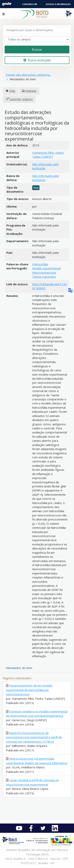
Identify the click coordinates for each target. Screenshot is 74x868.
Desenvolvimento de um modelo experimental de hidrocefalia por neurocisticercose (29, 690)
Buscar (37, 50)
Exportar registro (21, 99)
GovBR (7, 4)
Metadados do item (19, 668)
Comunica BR (30, 4)
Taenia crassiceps (44, 277)
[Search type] (37, 39)
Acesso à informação (58, 4)
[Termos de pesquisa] (37, 30)
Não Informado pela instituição (45, 166)
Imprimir (31, 91)
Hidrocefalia (40, 264)
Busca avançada (37, 60)
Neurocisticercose (44, 273)
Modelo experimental (46, 268)
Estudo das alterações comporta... (28, 75)
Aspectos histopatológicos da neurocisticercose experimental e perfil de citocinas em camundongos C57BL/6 (34, 737)
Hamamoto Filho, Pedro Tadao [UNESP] (48, 155)
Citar (12, 91)
